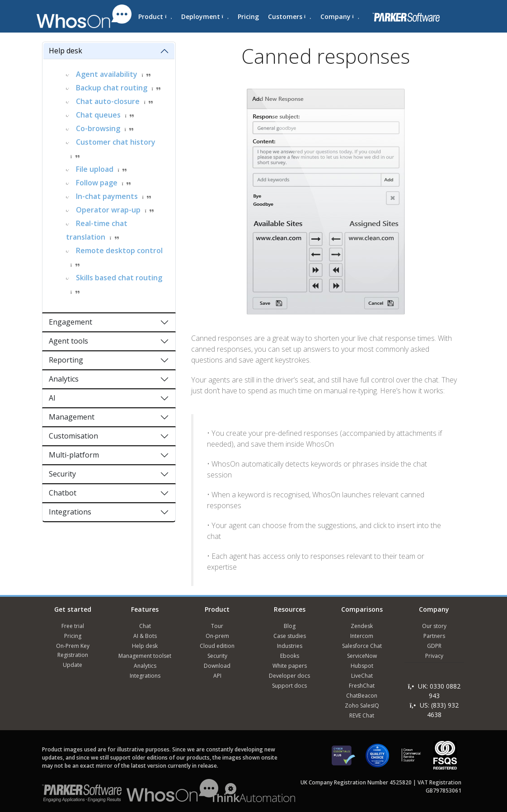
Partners (434, 636)
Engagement (70, 322)
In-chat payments (107, 196)
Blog (290, 626)
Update (73, 665)
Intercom (362, 636)
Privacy (434, 656)
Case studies (290, 636)
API (217, 676)
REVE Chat (362, 715)
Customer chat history (116, 142)
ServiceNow (362, 656)
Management (72, 417)
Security (62, 474)
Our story (434, 626)
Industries (290, 646)
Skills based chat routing (119, 278)
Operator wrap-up (108, 210)
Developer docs (289, 676)
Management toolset (145, 656)
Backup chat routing (112, 88)
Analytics (64, 379)
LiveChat (362, 676)
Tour (217, 626)
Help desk (66, 51)
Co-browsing (98, 128)
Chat (145, 626)
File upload (95, 169)
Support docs (289, 686)
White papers (290, 666)
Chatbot (63, 493)
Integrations (70, 512)
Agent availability (107, 74)
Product (155, 17)
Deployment (205, 17)
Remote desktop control (119, 250)
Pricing (248, 17)
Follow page (97, 183)
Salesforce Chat (362, 646)
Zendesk (362, 626)
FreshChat (362, 686)
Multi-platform (74, 455)
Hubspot (362, 666)
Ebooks (290, 656)
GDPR (434, 646)
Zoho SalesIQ (362, 706)
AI (52, 398)
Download (217, 666)
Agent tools (68, 341)
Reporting (66, 360)
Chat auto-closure (108, 101)
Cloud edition (217, 646)
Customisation (73, 436)
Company (340, 17)
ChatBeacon (362, 696)
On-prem (217, 636)
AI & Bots (145, 636)
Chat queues (98, 115)
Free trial (73, 626)
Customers (289, 17)
